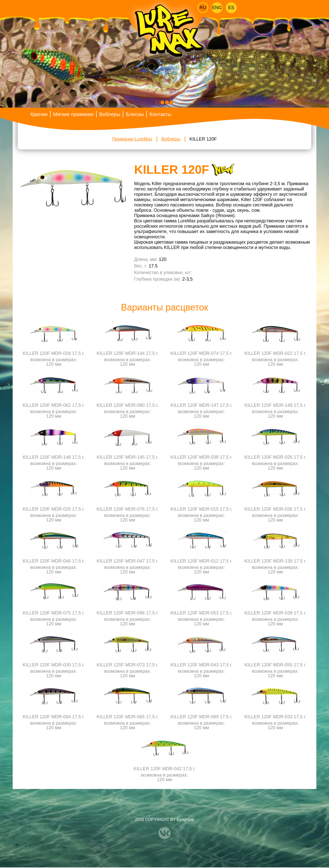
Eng (217, 8)
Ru (203, 8)
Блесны (135, 114)
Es (231, 8)
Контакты (160, 114)
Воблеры (110, 114)
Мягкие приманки (73, 114)
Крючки (39, 114)
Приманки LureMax (132, 139)
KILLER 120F (203, 139)
